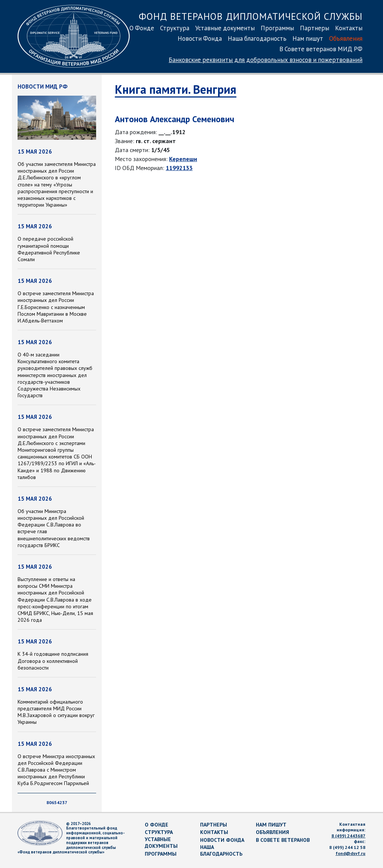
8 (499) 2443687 (348, 836)
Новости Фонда (200, 38)
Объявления (346, 38)
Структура (175, 28)
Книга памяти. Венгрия (176, 89)
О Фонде (142, 28)
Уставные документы (225, 28)
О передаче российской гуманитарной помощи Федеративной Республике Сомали (49, 249)
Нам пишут (308, 38)
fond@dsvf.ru (350, 853)
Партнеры (315, 28)
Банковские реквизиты (266, 60)
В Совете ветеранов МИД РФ (321, 49)
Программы (277, 28)
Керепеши (183, 159)
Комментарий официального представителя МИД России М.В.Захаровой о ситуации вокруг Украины (56, 712)
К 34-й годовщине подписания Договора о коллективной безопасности (53, 661)
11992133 (179, 168)
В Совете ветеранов (283, 840)
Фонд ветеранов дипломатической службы (251, 16)
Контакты (349, 28)
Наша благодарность (257, 38)
